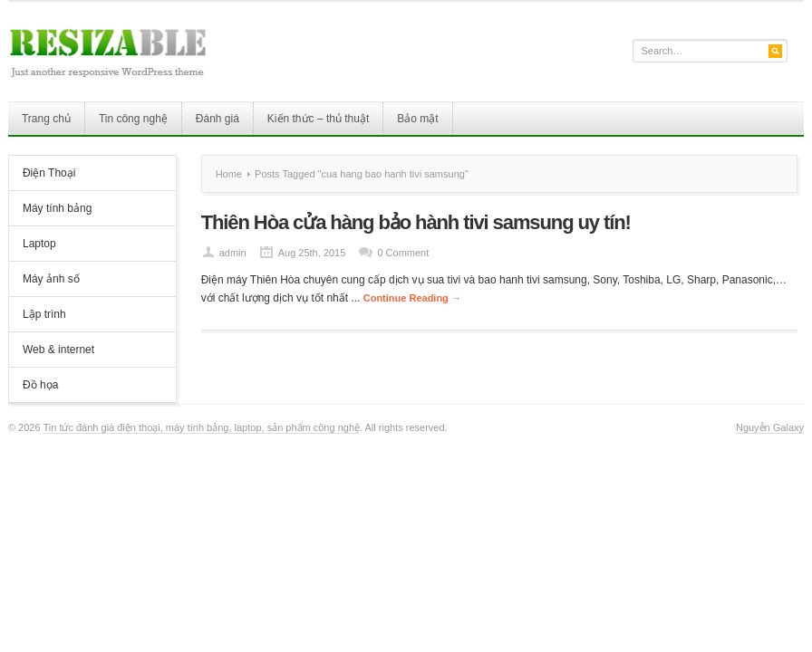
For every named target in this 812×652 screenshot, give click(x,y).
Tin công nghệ (133, 119)
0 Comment (403, 253)
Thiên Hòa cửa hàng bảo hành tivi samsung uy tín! (416, 222)
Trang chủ (46, 119)
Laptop (39, 244)
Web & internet (58, 350)
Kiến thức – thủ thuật (318, 119)
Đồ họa (40, 385)
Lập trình (44, 314)
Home (229, 174)
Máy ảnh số (51, 279)
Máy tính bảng (57, 208)
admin (233, 253)
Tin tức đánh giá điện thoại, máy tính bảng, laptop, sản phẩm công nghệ (201, 427)
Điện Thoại (49, 173)
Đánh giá (217, 119)
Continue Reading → (412, 298)
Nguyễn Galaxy (770, 427)
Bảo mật (417, 119)
